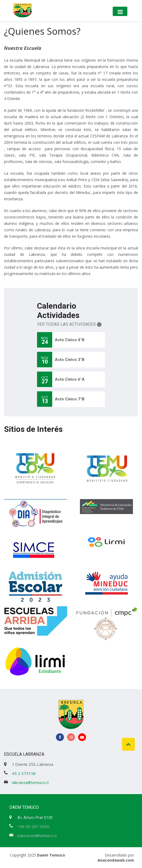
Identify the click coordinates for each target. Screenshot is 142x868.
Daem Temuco (51, 855)
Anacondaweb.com (116, 860)
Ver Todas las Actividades (69, 324)
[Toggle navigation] (120, 11)
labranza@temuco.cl (30, 782)
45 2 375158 (24, 773)
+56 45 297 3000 (33, 826)
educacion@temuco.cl (37, 835)
